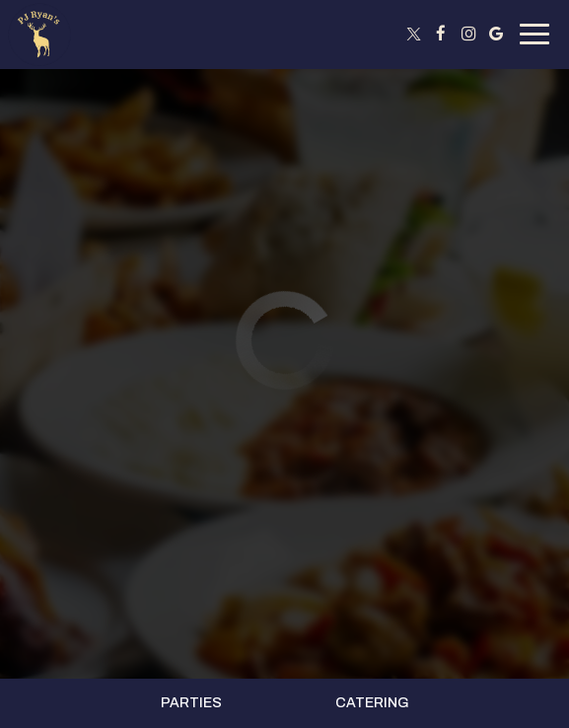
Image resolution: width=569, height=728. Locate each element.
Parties (191, 703)
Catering (372, 703)
